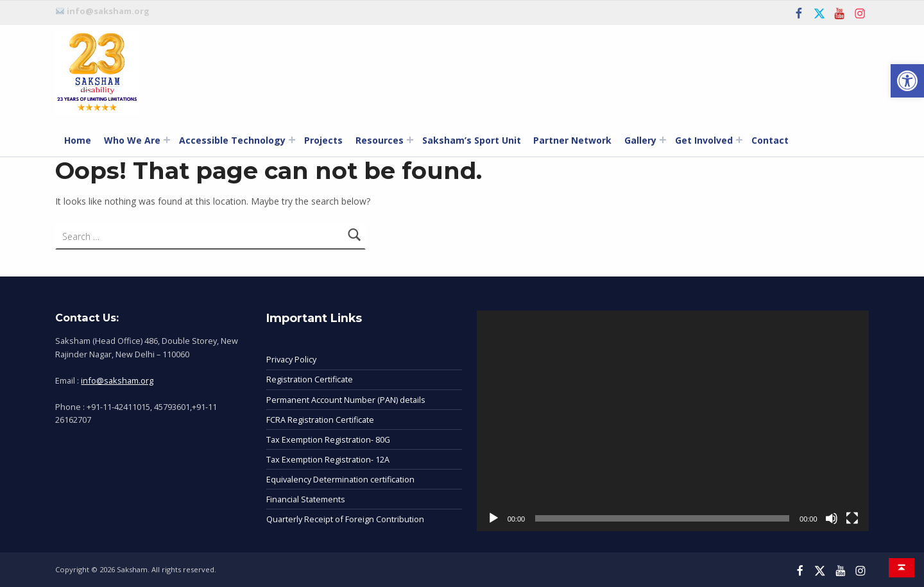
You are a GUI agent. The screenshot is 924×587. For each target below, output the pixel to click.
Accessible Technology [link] (232, 140)
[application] (673, 421)
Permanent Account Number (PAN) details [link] (346, 400)
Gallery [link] (640, 140)
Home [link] (78, 140)
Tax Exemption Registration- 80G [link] (328, 439)
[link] (907, 81)
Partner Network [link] (572, 140)
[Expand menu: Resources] (410, 140)
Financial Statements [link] (306, 499)
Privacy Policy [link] (291, 359)
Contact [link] (770, 140)
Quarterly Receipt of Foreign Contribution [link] (345, 519)
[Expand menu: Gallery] (663, 140)
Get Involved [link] (704, 140)
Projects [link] (323, 140)
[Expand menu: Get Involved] (739, 140)
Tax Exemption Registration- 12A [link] (328, 459)
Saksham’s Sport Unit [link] (472, 140)
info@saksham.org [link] (117, 380)
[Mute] (832, 518)
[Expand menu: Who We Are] (167, 140)
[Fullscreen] (852, 518)
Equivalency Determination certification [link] (340, 479)
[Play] (493, 518)
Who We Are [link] (132, 140)
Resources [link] (380, 140)
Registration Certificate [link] (310, 379)
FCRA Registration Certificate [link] (320, 420)
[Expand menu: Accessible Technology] (292, 140)
